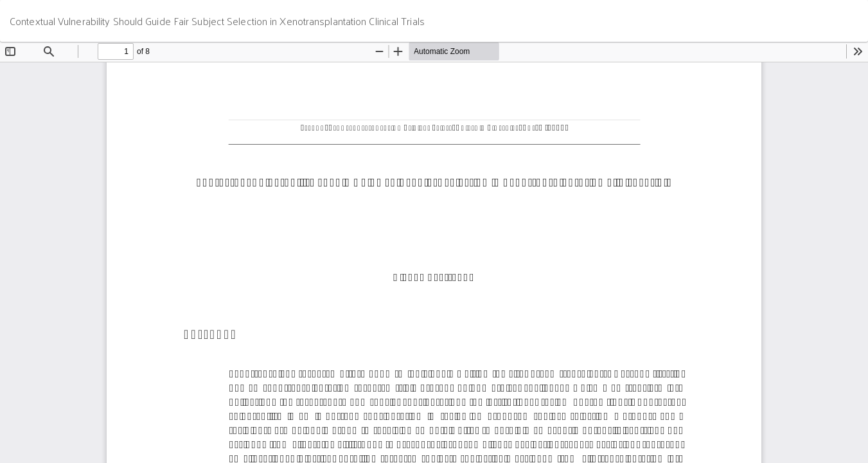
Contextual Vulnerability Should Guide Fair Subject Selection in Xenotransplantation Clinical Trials (217, 21)
